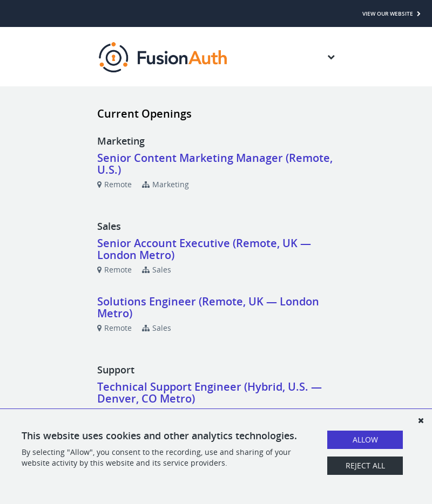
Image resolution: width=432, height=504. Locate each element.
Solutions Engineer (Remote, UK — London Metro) (208, 307)
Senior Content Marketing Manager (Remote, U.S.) (215, 164)
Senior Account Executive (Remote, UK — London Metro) (204, 249)
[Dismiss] (421, 420)
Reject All (365, 465)
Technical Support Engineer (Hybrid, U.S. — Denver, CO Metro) (210, 393)
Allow (365, 440)
